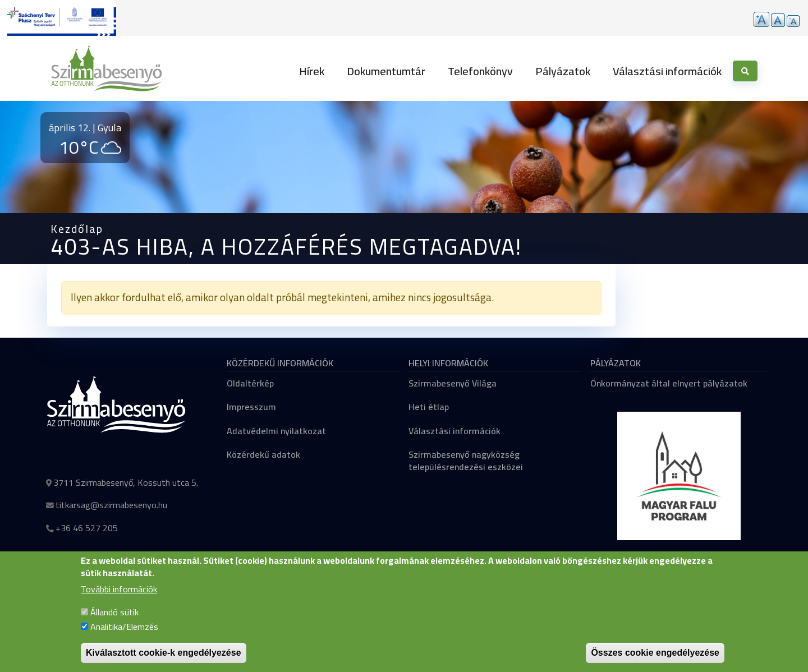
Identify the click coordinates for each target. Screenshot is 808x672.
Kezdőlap (77, 229)
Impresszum (251, 407)
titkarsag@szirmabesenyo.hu (111, 505)
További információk (119, 600)
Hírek (312, 71)
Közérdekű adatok (263, 454)
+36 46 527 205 (87, 528)
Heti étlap (429, 407)
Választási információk (667, 71)
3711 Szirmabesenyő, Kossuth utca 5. (126, 482)
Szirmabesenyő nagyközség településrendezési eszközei (466, 461)
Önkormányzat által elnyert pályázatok (669, 383)
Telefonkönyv (480, 71)
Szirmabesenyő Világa (453, 383)
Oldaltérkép (250, 383)
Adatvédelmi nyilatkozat (276, 431)
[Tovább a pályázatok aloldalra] (58, 18)
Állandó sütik (114, 623)
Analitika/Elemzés (124, 638)
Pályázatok (563, 71)
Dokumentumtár (386, 71)
